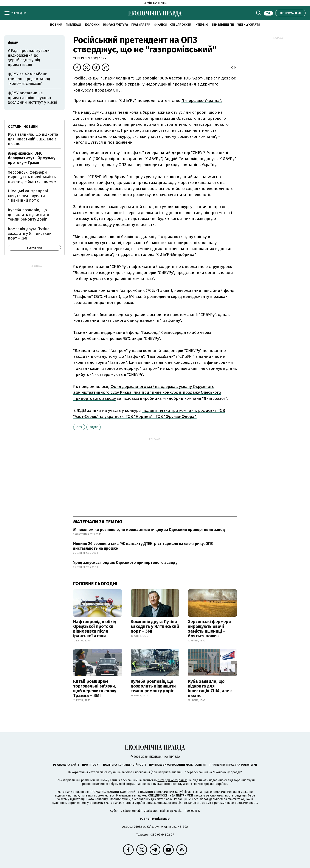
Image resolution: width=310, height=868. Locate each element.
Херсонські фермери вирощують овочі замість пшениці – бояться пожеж (209, 629)
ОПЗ (79, 427)
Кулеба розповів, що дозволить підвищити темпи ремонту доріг (153, 686)
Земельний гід (223, 25)
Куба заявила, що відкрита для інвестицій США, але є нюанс (210, 688)
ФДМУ (94, 427)
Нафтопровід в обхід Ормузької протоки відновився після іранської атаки (95, 629)
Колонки (92, 25)
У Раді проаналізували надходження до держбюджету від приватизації (29, 58)
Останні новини (23, 127)
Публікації (74, 25)
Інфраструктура (115, 25)
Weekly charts (249, 25)
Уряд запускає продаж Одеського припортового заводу (125, 563)
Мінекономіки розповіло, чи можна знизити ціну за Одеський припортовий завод (149, 530)
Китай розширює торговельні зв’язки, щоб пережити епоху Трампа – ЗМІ (95, 688)
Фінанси (160, 25)
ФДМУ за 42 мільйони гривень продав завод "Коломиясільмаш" (29, 79)
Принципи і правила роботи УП (233, 765)
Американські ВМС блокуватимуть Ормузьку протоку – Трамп (32, 158)
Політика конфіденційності (124, 765)
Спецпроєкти (181, 25)
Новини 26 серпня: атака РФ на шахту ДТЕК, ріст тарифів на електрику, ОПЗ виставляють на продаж (143, 546)
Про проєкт (91, 765)
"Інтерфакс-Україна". (202, 100)
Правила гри (141, 25)
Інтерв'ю (201, 25)
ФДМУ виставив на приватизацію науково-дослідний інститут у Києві (32, 98)
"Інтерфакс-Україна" (172, 780)
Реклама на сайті (66, 765)
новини (56, 25)
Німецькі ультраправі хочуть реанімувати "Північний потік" (28, 196)
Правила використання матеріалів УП (178, 765)
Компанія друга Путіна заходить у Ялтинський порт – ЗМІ (155, 626)
